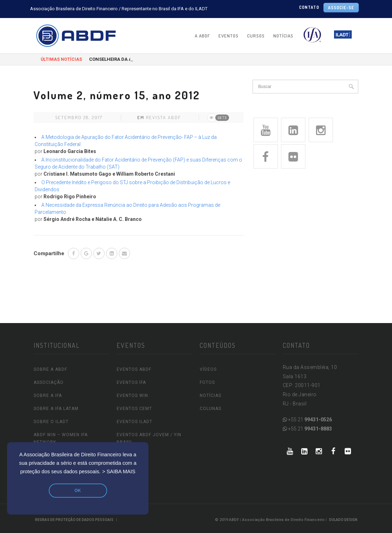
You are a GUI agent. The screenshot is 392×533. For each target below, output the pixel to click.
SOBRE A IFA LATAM (56, 409)
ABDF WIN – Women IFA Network (61, 438)
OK (78, 491)
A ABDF (202, 36)
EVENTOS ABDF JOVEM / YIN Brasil (149, 438)
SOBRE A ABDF (50, 369)
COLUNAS (210, 409)
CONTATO (309, 7)
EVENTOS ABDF (134, 369)
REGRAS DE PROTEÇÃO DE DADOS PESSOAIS (74, 520)
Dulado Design (343, 520)
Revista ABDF (164, 117)
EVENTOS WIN (132, 396)
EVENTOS (229, 36)
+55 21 (307, 420)
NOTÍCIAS (283, 36)
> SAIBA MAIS (119, 471)
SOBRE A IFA (48, 396)
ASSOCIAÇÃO (49, 382)
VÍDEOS (208, 369)
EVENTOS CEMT (134, 409)
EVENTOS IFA (131, 382)
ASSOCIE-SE (341, 8)
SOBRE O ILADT (51, 422)
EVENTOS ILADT (134, 422)
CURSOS (256, 36)
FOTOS (207, 382)
